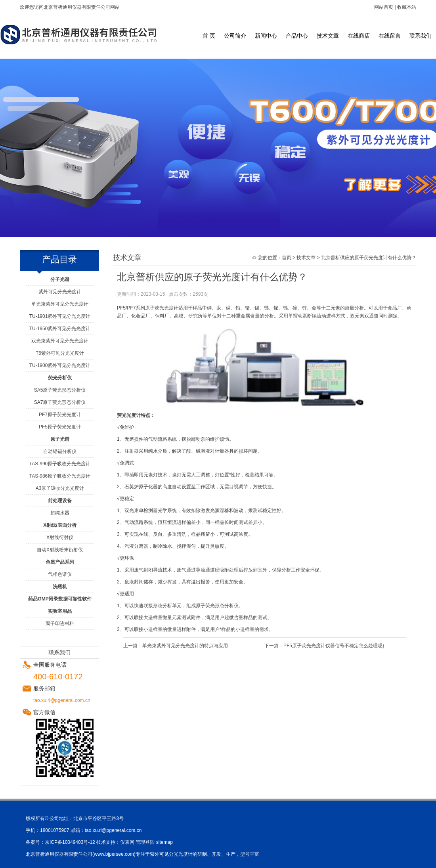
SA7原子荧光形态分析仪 (60, 402)
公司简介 (235, 36)
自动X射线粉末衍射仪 (60, 550)
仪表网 (127, 842)
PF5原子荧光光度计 (60, 427)
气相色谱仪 (60, 574)
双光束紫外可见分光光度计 (60, 341)
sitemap (164, 842)
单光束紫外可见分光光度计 (60, 304)
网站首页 (384, 7)
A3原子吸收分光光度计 (60, 488)
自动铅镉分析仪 (60, 451)
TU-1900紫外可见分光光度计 (60, 365)
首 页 (209, 36)
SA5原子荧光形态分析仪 (60, 390)
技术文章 (328, 36)
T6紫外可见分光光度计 (60, 353)
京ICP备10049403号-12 (70, 842)
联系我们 (421, 36)
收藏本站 (407, 7)
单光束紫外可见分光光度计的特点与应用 (185, 646)
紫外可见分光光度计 (60, 292)
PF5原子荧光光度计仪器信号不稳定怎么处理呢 (333, 646)
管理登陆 (145, 842)
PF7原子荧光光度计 (60, 415)
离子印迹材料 (60, 623)
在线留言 (390, 36)
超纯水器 (60, 513)
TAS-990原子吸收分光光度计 (60, 464)
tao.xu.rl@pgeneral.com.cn (113, 830)
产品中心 (297, 36)
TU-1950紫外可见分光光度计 (60, 329)
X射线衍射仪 (60, 537)
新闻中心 (266, 36)
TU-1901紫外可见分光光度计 (60, 316)
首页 (287, 258)
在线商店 (359, 36)
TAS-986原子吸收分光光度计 (60, 476)
